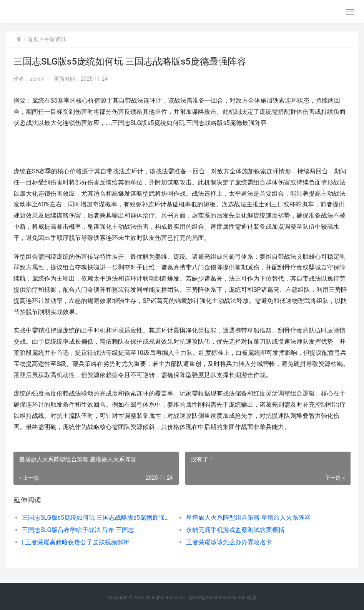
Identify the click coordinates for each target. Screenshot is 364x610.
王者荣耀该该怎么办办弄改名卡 (229, 542)
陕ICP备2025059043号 (213, 598)
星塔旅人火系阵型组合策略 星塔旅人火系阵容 (248, 518)
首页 (33, 39)
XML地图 (247, 598)
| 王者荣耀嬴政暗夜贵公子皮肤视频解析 (76, 542)
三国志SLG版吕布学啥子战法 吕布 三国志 (78, 530)
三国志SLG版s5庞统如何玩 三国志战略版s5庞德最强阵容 (96, 518)
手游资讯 (55, 39)
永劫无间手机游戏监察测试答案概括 (235, 530)
